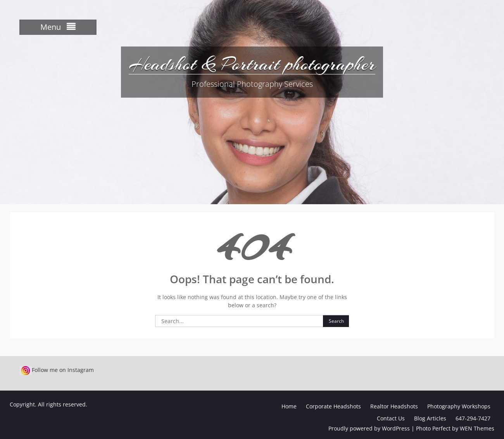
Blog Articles (430, 418)
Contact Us (391, 418)
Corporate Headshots (333, 406)
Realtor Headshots (394, 406)
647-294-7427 (473, 418)
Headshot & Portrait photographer (252, 64)
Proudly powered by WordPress (369, 428)
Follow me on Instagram (57, 370)
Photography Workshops (459, 406)
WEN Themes (477, 428)
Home (289, 406)
